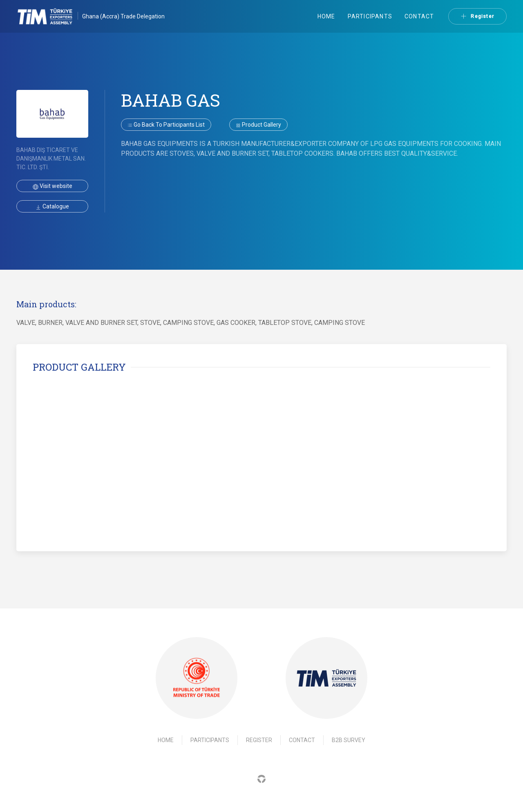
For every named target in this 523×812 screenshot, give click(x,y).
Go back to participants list (166, 125)
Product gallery (258, 125)
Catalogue (52, 206)
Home (326, 16)
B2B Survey (349, 740)
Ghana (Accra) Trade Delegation (123, 16)
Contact (419, 16)
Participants (370, 16)
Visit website (53, 186)
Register (477, 16)
